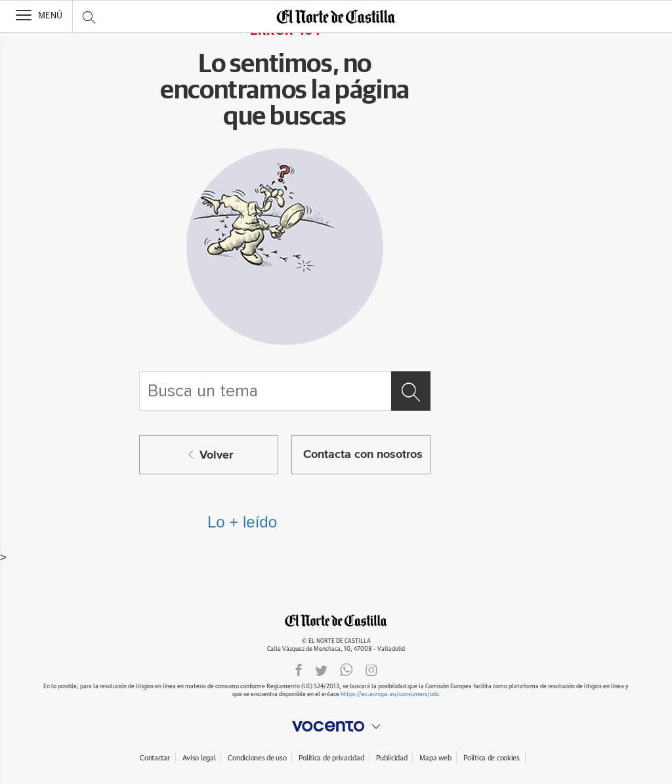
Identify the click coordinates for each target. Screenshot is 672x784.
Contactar (155, 758)
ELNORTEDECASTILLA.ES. (336, 620)
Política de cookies (492, 758)
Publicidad (391, 758)
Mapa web (435, 758)
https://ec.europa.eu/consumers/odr (389, 694)
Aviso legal (199, 758)
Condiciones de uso (257, 758)
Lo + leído (242, 522)
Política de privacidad (331, 758)
